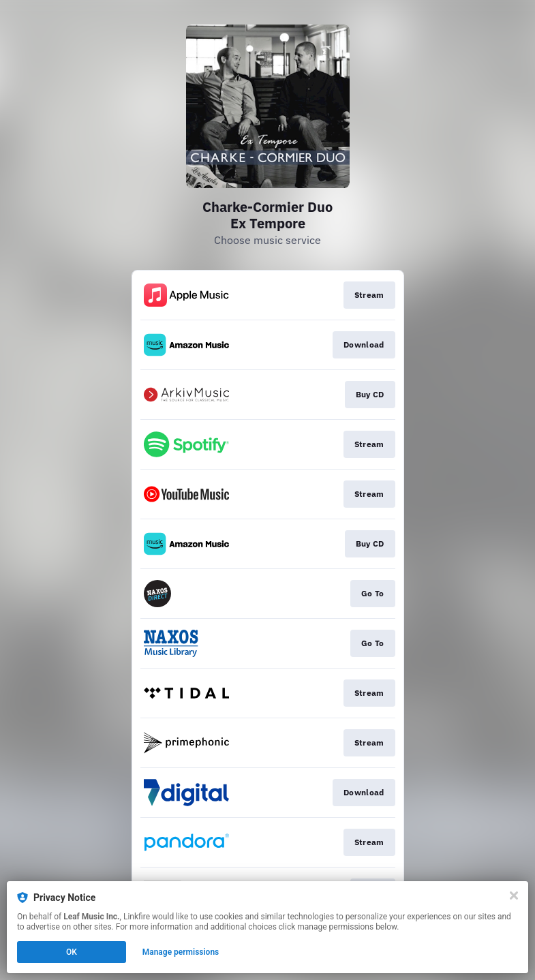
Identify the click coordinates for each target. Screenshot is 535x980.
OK (72, 952)
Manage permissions (181, 952)
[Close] (514, 895)
